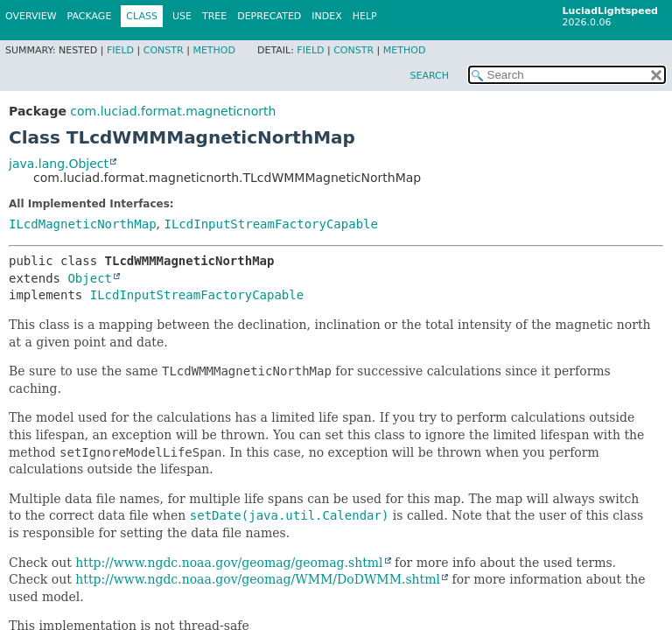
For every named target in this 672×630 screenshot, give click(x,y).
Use (182, 16)
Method (214, 50)
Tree (214, 16)
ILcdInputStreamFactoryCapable (270, 224)
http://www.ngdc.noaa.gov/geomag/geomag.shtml (229, 563)
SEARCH (429, 76)
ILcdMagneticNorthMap (83, 224)
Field (120, 50)
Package (90, 16)
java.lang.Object (59, 164)
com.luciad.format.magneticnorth (173, 111)
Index (326, 16)
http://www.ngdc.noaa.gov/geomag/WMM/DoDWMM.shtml (258, 579)
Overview (31, 16)
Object (90, 278)
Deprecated (269, 16)
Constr (164, 50)
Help (365, 16)
